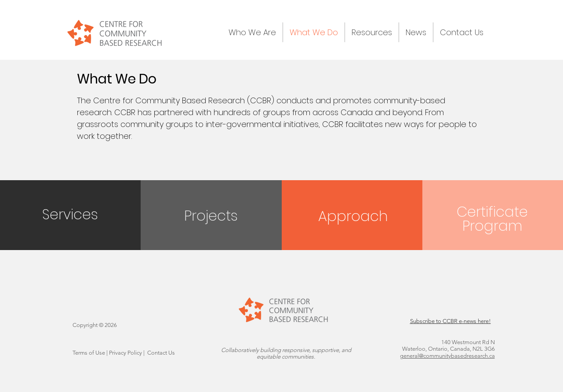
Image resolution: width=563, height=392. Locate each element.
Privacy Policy (125, 353)
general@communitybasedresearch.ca (447, 356)
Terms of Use (89, 353)
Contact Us (161, 353)
